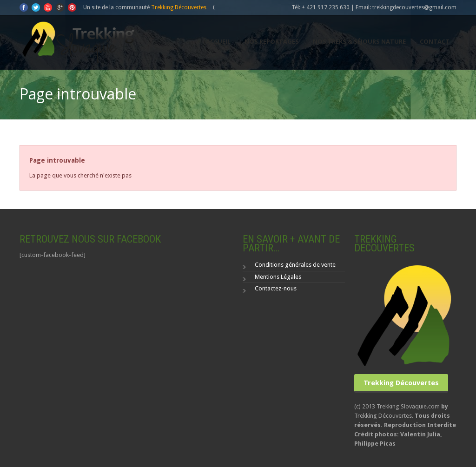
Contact (435, 41)
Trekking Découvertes (179, 7)
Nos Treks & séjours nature (359, 41)
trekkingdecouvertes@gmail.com (414, 7)
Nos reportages (272, 41)
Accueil (218, 41)
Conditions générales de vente (295, 265)
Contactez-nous (276, 288)
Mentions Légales (278, 277)
